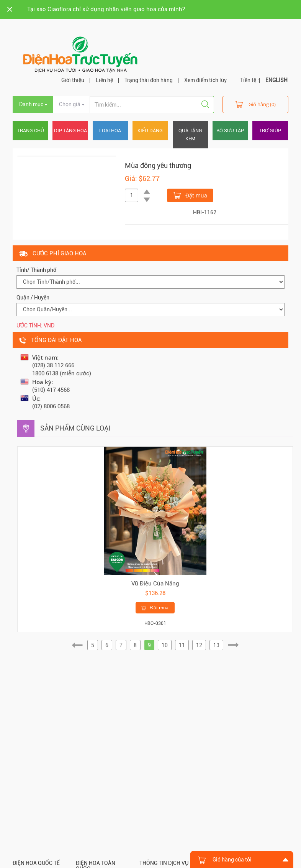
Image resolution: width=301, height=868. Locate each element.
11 (182, 645)
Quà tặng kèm (190, 135)
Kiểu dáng (150, 131)
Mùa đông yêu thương (158, 165)
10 (165, 645)
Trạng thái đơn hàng (149, 80)
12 (199, 645)
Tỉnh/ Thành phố (36, 270)
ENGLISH (276, 80)
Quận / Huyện (33, 298)
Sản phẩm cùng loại (75, 428)
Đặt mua (190, 195)
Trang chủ (30, 131)
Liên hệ (104, 80)
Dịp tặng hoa (70, 131)
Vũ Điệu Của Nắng (155, 584)
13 (216, 645)
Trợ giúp (270, 131)
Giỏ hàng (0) (255, 104)
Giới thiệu (73, 80)
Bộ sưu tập (230, 131)
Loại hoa (110, 131)
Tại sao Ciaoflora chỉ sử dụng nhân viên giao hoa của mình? (106, 9)
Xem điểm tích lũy (205, 80)
